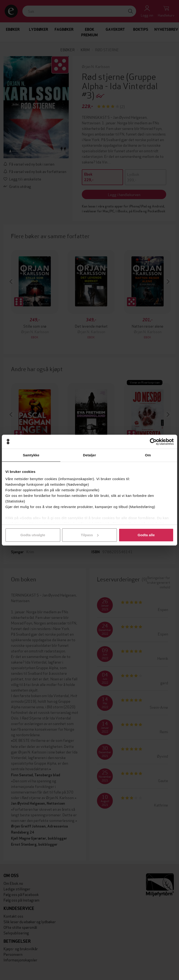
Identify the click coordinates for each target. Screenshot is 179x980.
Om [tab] (148, 455)
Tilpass (90, 535)
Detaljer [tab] (89, 455)
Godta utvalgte (33, 535)
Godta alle (146, 535)
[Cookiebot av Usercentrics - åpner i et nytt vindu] (153, 442)
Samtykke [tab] (31, 455)
